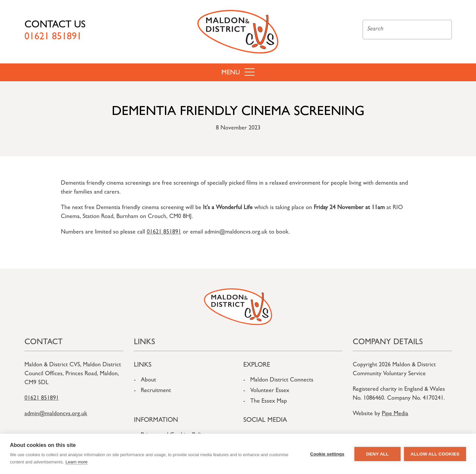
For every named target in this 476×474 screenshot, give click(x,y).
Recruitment (156, 391)
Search (443, 30)
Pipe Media (395, 414)
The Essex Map (269, 402)
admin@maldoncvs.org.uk (56, 414)
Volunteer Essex (270, 391)
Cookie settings (327, 454)
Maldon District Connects (282, 381)
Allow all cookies (435, 454)
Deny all (377, 454)
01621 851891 (164, 233)
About (148, 381)
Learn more (76, 462)
